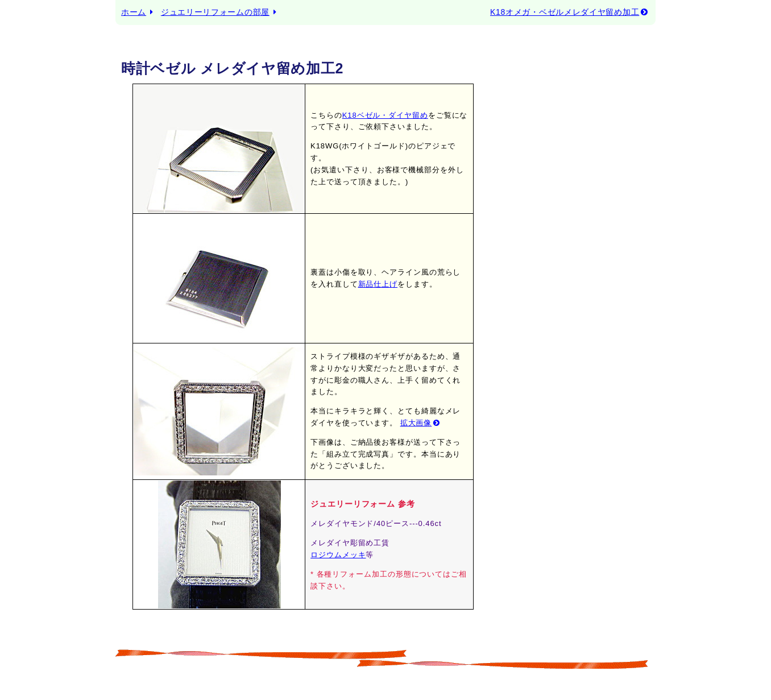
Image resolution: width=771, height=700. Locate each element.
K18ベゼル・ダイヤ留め (385, 115)
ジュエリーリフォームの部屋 (215, 12)
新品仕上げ (378, 284)
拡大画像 (421, 423)
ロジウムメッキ (338, 555)
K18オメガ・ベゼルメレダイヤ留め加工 (570, 12)
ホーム (134, 12)
